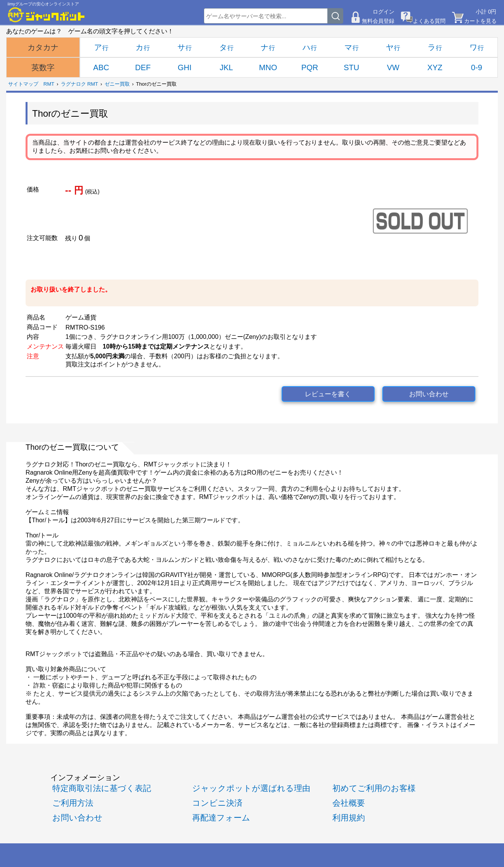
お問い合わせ (429, 394)
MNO (268, 67)
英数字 (43, 67)
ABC (101, 67)
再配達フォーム (221, 818)
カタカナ (43, 47)
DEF (143, 67)
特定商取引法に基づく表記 (102, 788)
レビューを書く (328, 394)
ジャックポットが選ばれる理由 (251, 788)
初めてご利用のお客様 (374, 788)
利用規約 (349, 818)
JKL (226, 67)
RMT (49, 84)
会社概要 (349, 803)
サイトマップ (23, 84)
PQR (310, 67)
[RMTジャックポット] (46, 15)
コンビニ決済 (217, 803)
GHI (185, 67)
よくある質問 (429, 21)
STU (351, 67)
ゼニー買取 (117, 84)
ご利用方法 (73, 803)
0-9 (477, 67)
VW (393, 67)
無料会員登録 (378, 21)
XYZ (435, 67)
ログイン (384, 12)
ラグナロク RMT (80, 84)
